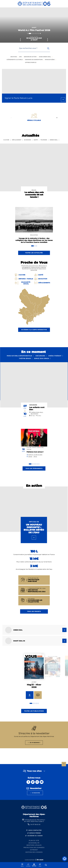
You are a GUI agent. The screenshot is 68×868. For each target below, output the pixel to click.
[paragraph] (34, 385)
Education (34, 235)
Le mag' (34, 682)
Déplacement (17, 140)
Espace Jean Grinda (42, 358)
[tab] (27, 33)
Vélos (34, 190)
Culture (6, 140)
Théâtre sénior (25, 358)
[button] (65, 859)
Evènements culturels (15, 60)
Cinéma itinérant (55, 356)
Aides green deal (45, 57)
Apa (20, 57)
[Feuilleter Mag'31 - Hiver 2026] (38, 695)
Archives (14, 57)
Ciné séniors (40, 356)
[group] (34, 679)
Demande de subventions (34, 60)
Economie (27, 140)
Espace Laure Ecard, (38, 448)
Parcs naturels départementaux (19, 356)
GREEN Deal (54, 140)
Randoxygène (50, 60)
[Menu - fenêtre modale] (22, 865)
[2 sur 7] (34, 25)
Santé (36, 140)
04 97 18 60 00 (35, 824)
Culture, (29, 448)
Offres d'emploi (31, 62)
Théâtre (29, 449)
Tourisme (44, 140)
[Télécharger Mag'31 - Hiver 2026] (30, 695)
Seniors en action (30, 57)
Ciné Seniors (33, 405)
